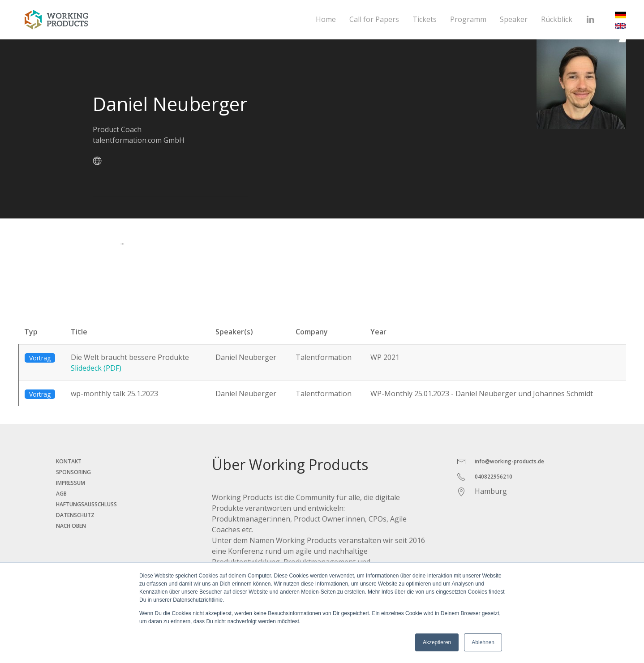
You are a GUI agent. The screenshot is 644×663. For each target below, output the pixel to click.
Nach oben (71, 526)
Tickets (425, 19)
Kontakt (69, 461)
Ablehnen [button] (483, 642)
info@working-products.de (509, 461)
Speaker (514, 19)
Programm (468, 19)
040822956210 (494, 477)
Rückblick (557, 19)
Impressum (71, 483)
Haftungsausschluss (86, 504)
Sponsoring (73, 472)
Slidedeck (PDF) (96, 368)
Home (326, 19)
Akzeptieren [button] (437, 642)
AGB (61, 494)
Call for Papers (374, 19)
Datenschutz (75, 515)
